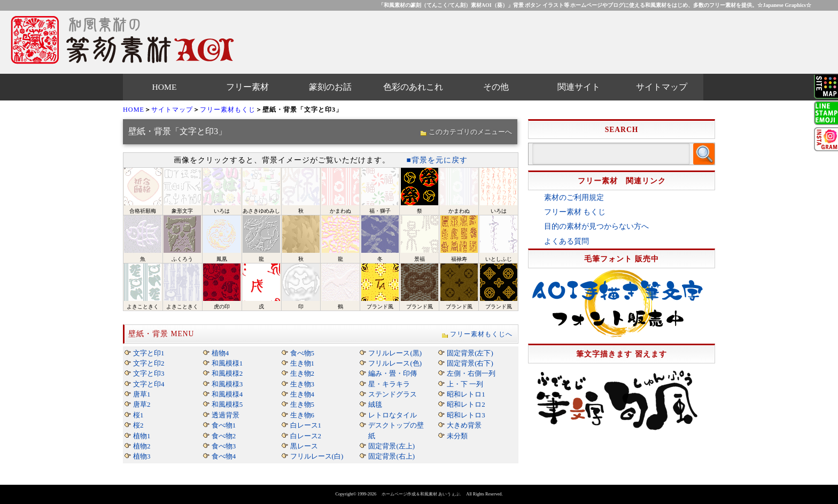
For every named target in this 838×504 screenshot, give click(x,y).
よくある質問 (567, 241)
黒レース (304, 446)
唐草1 (142, 394)
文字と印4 (149, 384)
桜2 (138, 425)
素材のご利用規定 (574, 197)
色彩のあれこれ (413, 87)
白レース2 (306, 436)
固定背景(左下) (470, 353)
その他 (496, 87)
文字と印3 (149, 373)
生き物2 (302, 373)
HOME (165, 87)
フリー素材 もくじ (575, 212)
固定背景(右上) (391, 456)
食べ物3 (224, 446)
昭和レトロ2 (466, 404)
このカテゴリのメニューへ (470, 132)
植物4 (220, 353)
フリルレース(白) (317, 456)
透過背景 (226, 415)
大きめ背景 (464, 425)
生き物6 (302, 415)
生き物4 (302, 394)
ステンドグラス (393, 394)
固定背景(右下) (470, 363)
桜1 (138, 415)
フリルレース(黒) (395, 353)
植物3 (142, 456)
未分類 (457, 436)
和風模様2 (227, 373)
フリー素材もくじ (228, 110)
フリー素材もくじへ (481, 334)
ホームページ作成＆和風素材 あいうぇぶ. (421, 494)
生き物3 (302, 384)
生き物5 (302, 404)
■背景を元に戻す (437, 160)
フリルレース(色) (395, 363)
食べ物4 (224, 456)
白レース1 (306, 425)
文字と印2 (149, 363)
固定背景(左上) (391, 446)
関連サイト (579, 87)
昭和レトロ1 (466, 394)
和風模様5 (227, 404)
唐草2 (142, 404)
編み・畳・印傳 (393, 373)
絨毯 (375, 404)
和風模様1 (227, 363)
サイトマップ (662, 87)
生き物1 (302, 363)
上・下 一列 (465, 384)
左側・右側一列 (471, 373)
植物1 (142, 436)
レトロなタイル (393, 415)
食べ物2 (224, 436)
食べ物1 (224, 425)
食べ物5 (302, 353)
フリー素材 (247, 87)
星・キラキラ (389, 384)
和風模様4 (227, 394)
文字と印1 (149, 353)
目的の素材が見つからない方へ (596, 226)
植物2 (142, 446)
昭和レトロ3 (466, 415)
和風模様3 (227, 384)
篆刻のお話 (330, 87)
